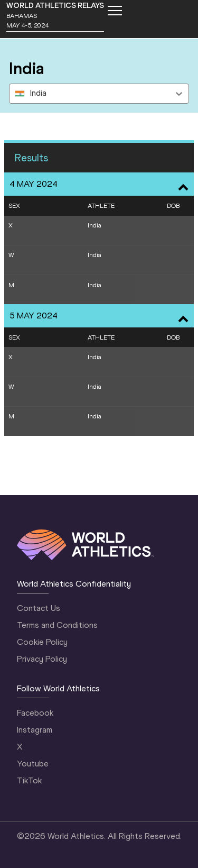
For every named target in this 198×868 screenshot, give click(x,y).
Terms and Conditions (57, 625)
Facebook (35, 713)
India (95, 225)
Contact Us (39, 608)
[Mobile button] (115, 11)
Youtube (33, 764)
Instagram (35, 730)
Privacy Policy (42, 659)
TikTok (29, 780)
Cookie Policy (42, 642)
